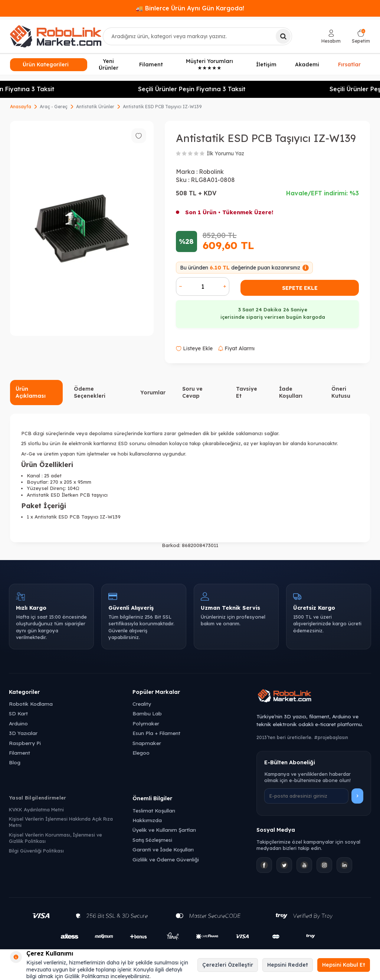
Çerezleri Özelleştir (228, 965)
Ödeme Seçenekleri (90, 392)
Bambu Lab (147, 713)
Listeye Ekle (194, 348)
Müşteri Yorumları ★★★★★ (209, 65)
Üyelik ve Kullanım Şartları (164, 830)
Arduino (18, 723)
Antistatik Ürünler (95, 107)
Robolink (211, 172)
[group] (82, 229)
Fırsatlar (349, 65)
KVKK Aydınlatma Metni (36, 810)
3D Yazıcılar (23, 733)
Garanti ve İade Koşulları (163, 849)
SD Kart (18, 713)
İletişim (266, 64)
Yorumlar (153, 393)
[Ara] (283, 36)
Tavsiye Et (247, 392)
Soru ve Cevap (192, 392)
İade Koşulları (291, 392)
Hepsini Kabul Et (344, 965)
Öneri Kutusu (341, 392)
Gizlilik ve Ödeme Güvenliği (166, 859)
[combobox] (197, 36)
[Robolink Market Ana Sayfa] (314, 697)
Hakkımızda (147, 820)
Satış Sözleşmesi (152, 840)
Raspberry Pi (25, 743)
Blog (15, 762)
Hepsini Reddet (288, 965)
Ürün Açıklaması (31, 392)
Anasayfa (21, 107)
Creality (142, 704)
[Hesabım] (331, 37)
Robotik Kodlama (31, 704)
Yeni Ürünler (109, 65)
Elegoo (141, 753)
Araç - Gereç (54, 107)
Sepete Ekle (300, 288)
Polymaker (146, 723)
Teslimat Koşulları (154, 810)
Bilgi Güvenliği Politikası (36, 851)
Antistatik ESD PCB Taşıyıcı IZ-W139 (162, 107)
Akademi (307, 64)
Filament (151, 64)
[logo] (56, 36)
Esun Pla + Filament (156, 733)
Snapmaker (147, 743)
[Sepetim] (361, 37)
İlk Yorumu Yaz (225, 153)
